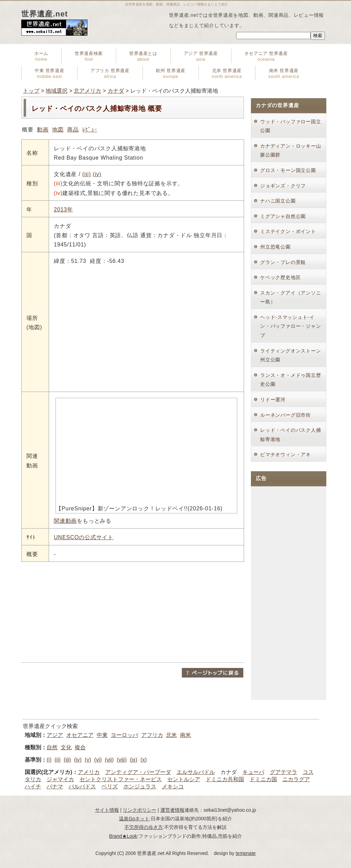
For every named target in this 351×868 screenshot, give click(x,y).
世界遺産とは (143, 56)
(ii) (58, 760)
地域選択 (57, 91)
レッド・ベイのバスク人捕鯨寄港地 (291, 435)
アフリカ (152, 735)
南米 (185, 735)
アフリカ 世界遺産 (110, 73)
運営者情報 (172, 810)
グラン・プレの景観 (283, 262)
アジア (55, 735)
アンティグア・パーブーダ (138, 772)
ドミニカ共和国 (225, 779)
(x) (144, 760)
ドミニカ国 (263, 779)
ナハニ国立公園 (278, 201)
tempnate (245, 853)
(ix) (134, 760)
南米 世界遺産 (284, 73)
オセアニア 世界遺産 (266, 56)
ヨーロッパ (124, 735)
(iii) (87, 174)
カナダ (116, 91)
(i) (49, 760)
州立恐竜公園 (275, 247)
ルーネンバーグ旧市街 (286, 415)
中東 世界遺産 (49, 73)
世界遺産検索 (89, 56)
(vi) (98, 760)
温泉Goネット (134, 819)
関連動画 (65, 521)
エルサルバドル (196, 772)
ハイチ (33, 786)
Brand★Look (123, 836)
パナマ (55, 786)
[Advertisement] (133, 612)
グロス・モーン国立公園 (288, 170)
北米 (171, 735)
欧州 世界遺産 (171, 73)
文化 (66, 747)
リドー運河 (273, 400)
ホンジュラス (140, 786)
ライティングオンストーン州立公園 (291, 355)
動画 (43, 130)
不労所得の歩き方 (144, 827)
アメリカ (89, 772)
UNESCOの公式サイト (84, 537)
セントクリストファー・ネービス (121, 779)
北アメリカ (87, 91)
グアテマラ (283, 772)
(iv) (97, 174)
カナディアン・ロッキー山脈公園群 (291, 151)
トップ (31, 91)
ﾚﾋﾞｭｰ (90, 130)
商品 (73, 130)
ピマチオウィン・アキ (286, 454)
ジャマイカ (60, 779)
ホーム (41, 56)
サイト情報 (107, 810)
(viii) (122, 760)
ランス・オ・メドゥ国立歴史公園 (291, 380)
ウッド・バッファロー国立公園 (291, 126)
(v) (88, 760)
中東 (102, 735)
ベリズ (110, 786)
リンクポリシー (140, 810)
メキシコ (173, 786)
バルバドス (82, 786)
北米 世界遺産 (227, 73)
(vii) (109, 760)
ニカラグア (296, 779)
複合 (80, 747)
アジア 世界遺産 (201, 56)
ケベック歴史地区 (280, 277)
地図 (58, 130)
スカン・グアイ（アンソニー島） (291, 297)
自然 (52, 747)
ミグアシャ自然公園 (283, 216)
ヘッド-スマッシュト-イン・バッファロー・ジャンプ (291, 326)
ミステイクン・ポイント (288, 231)
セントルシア (184, 779)
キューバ (253, 772)
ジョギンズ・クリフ (283, 186)
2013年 (63, 210)
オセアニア (80, 735)
